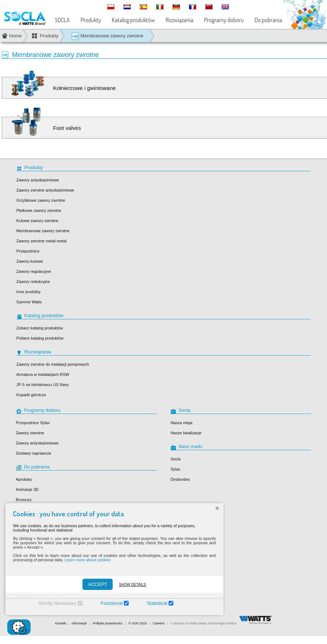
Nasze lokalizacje (186, 433)
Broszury (24, 500)
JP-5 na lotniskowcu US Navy (43, 385)
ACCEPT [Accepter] (92, 584)
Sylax (175, 469)
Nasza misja (181, 423)
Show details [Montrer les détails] (127, 585)
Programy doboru (224, 20)
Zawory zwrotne (30, 433)
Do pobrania (269, 20)
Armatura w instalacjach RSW (43, 374)
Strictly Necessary (52, 603)
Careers (159, 623)
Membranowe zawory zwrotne (107, 36)
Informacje (80, 623)
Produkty (91, 20)
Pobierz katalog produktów (40, 338)
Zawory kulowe (30, 261)
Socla (175, 459)
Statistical (152, 603)
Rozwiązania (179, 20)
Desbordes (180, 479)
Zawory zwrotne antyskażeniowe (45, 190)
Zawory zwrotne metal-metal (41, 241)
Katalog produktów (133, 20)
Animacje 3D (27, 489)
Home (15, 36)
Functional (106, 603)
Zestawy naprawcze (34, 453)
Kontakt (61, 623)
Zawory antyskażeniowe (38, 180)
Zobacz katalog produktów (40, 328)
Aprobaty (24, 479)
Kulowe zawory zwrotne (37, 221)
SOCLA (62, 20)
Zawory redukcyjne (33, 282)
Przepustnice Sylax (33, 423)
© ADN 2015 (138, 623)
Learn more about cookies (82, 560)
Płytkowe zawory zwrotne (39, 210)
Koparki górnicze (31, 395)
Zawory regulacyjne (34, 271)
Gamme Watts (29, 302)
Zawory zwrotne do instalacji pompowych (53, 364)
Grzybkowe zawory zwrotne (41, 200)
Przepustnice (28, 251)
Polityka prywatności (108, 623)
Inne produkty (29, 292)
